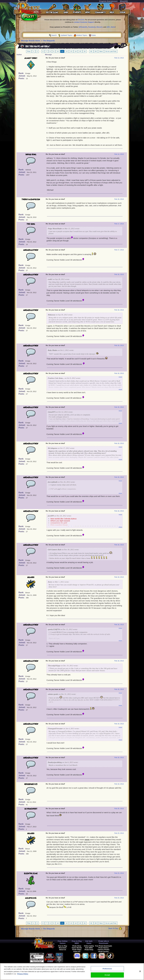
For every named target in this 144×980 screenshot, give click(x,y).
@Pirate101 (83, 27)
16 (85, 51)
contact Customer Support (84, 22)
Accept (107, 976)
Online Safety (89, 946)
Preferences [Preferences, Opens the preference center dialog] (107, 970)
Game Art (77, 952)
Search (54, 35)
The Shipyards (49, 41)
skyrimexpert (31, 809)
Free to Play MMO (77, 942)
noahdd (31, 577)
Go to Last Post (111, 51)
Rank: (22, 73)
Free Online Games (63, 942)
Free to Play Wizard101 (63, 947)
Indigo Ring (31, 154)
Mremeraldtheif (31, 250)
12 (67, 51)
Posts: (22, 78)
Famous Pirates (103, 950)
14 (76, 51)
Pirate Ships (77, 950)
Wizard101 (124, 1)
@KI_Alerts (111, 27)
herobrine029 (31, 784)
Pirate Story (77, 946)
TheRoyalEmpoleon (31, 199)
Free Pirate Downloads (104, 946)
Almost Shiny (31, 58)
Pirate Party (89, 950)
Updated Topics (66, 35)
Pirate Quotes (103, 952)
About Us (63, 950)
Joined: (22, 76)
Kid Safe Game (89, 942)
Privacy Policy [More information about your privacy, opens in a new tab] (23, 975)
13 (71, 51)
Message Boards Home (31, 41)
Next (101, 51)
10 (58, 51)
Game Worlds (77, 948)
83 (96, 51)
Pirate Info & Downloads (104, 942)
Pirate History (103, 948)
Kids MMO (89, 948)
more (120, 377)
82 (91, 51)
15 (80, 51)
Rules (94, 35)
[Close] (140, 972)
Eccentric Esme (31, 873)
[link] (69, 957)
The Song (31, 224)
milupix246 (31, 898)
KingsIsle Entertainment (108, 1)
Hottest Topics (82, 35)
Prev (29, 51)
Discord (81, 20)
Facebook (92, 27)
